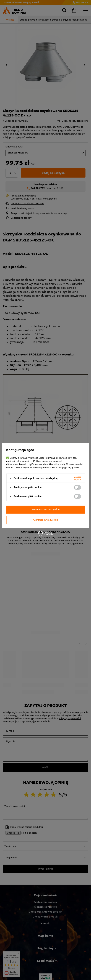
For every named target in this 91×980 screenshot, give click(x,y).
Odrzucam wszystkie (46, 520)
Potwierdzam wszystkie (46, 510)
